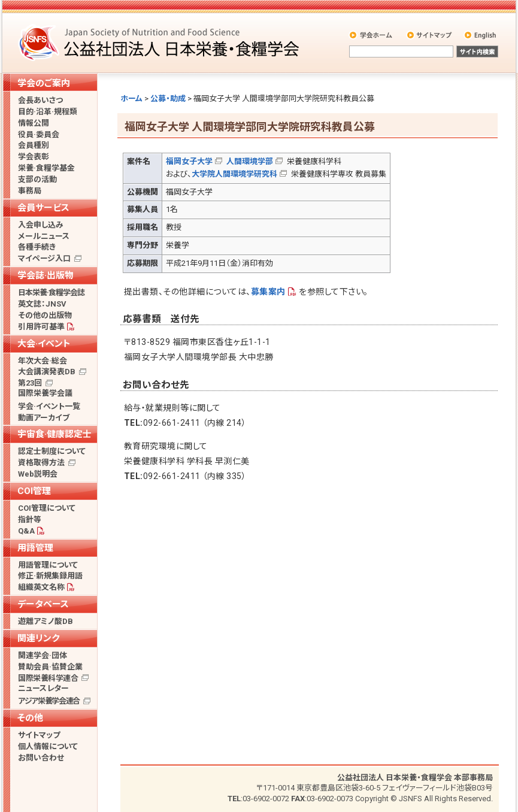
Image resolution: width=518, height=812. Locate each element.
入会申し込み (41, 225)
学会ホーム (372, 35)
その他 (30, 718)
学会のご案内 (44, 83)
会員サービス (43, 208)
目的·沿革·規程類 (48, 112)
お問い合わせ (41, 758)
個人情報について (48, 746)
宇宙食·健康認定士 (54, 434)
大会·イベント (44, 344)
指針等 (30, 519)
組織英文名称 (41, 587)
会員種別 (34, 145)
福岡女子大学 (189, 161)
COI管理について (47, 508)
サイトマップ (430, 35)
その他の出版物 (45, 315)
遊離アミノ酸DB (46, 621)
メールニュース (44, 236)
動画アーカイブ (44, 418)
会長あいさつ (40, 100)
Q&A (26, 531)
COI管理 (34, 491)
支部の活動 (37, 179)
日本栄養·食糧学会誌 (51, 293)
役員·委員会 (39, 134)
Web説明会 (38, 474)
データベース (43, 604)
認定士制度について (52, 451)
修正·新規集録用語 (50, 576)
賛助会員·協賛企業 (50, 667)
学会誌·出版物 (46, 275)
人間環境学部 (250, 161)
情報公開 (34, 123)
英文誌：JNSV (42, 304)
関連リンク (38, 638)
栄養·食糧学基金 (46, 168)
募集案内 (268, 292)
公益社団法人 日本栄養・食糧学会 (160, 42)
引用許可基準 (41, 327)
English (481, 35)
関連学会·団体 (43, 655)
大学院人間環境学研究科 (234, 174)
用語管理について (48, 565)
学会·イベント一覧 (49, 406)
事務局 (30, 191)
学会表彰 (34, 157)
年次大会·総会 (43, 361)
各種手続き (37, 247)
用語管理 (35, 548)
